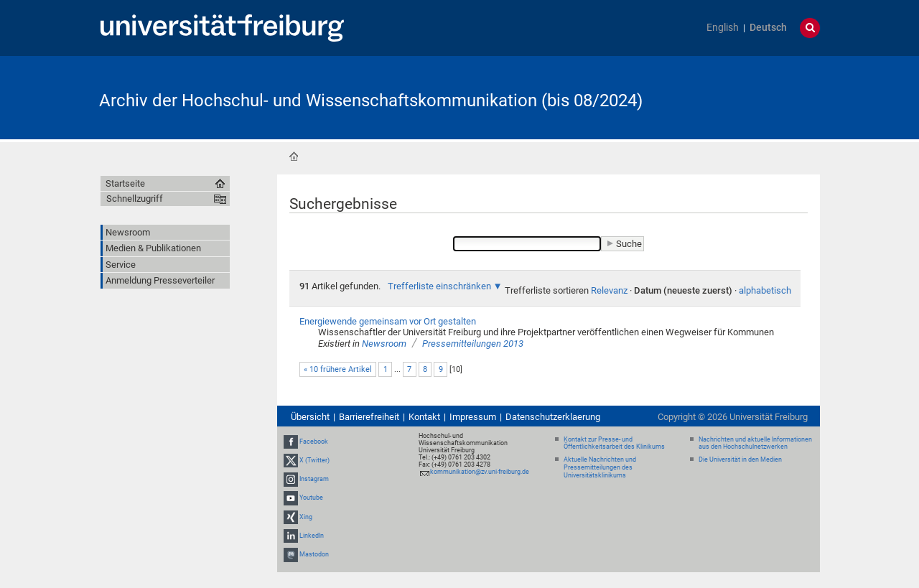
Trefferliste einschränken (439, 286)
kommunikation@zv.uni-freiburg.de (480, 472)
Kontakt (424, 417)
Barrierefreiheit (369, 417)
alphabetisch (765, 290)
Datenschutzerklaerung (553, 417)
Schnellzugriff (135, 199)
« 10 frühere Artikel (338, 369)
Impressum (473, 417)
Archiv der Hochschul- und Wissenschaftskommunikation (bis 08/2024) (371, 101)
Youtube (311, 498)
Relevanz (609, 290)
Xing (306, 517)
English (723, 28)
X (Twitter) (314, 460)
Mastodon (314, 554)
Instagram (314, 479)
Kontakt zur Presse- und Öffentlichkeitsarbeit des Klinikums (614, 443)
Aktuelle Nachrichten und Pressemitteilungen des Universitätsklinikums (600, 467)
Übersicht (310, 417)
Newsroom (384, 344)
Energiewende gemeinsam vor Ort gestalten (388, 321)
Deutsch (768, 28)
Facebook (314, 442)
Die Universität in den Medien (740, 459)
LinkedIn (312, 536)
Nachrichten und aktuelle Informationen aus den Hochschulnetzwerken (755, 443)
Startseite (294, 157)
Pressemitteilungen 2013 (473, 344)
